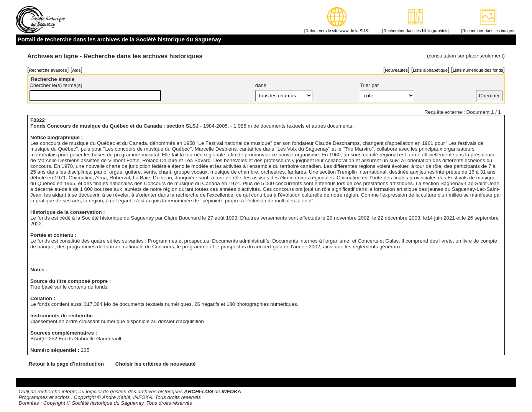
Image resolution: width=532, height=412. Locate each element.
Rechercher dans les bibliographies (415, 31)
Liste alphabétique (430, 70)
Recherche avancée (48, 70)
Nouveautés (396, 70)
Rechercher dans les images (488, 31)
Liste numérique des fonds (478, 70)
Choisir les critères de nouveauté (156, 364)
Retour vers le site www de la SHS (337, 31)
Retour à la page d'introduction (66, 364)
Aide (76, 70)
